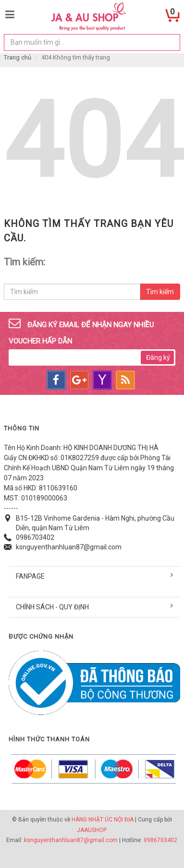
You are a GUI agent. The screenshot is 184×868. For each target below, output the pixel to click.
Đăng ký (158, 357)
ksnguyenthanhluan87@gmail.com (69, 547)
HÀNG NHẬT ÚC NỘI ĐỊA (103, 820)
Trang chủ (18, 57)
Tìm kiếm (160, 292)
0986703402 (35, 537)
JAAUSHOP (92, 830)
